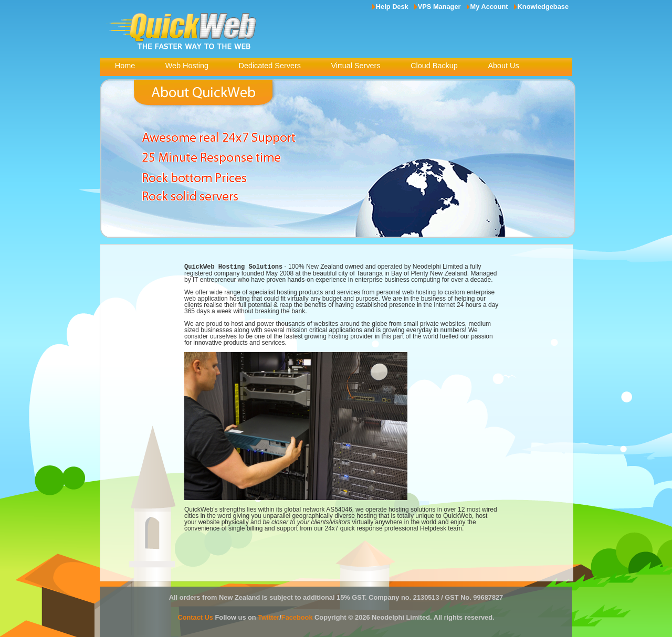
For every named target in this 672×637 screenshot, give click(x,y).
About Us (503, 66)
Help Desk (392, 7)
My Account (489, 7)
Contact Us (195, 617)
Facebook (297, 617)
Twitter (269, 617)
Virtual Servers (355, 66)
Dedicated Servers (270, 66)
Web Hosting (187, 66)
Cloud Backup (434, 66)
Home (125, 66)
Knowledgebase (543, 7)
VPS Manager (439, 7)
